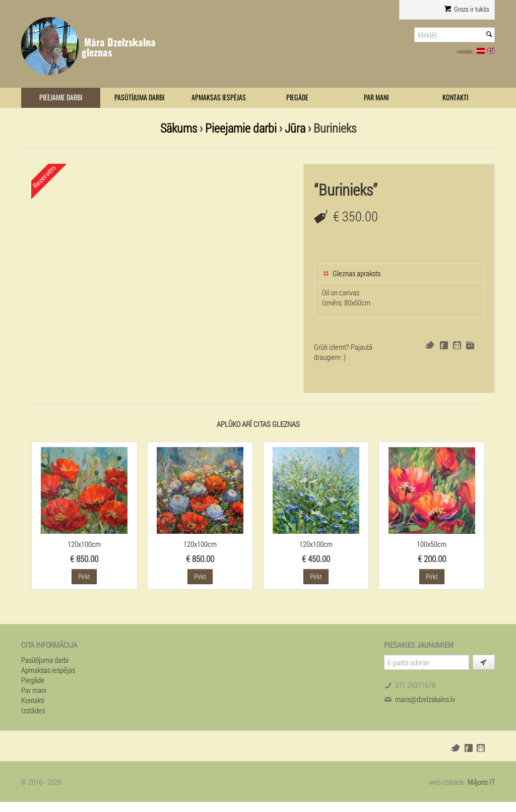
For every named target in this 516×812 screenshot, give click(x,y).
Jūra (295, 128)
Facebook (444, 345)
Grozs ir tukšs (467, 9)
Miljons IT (481, 782)
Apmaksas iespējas (219, 98)
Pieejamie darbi (61, 98)
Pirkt (84, 576)
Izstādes (33, 710)
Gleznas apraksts (351, 273)
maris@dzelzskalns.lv (425, 699)
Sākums (179, 128)
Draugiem (457, 345)
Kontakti (455, 98)
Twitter (430, 345)
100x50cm (432, 544)
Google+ (470, 345)
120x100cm (84, 544)
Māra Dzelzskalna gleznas (119, 47)
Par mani (376, 98)
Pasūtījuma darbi (139, 98)
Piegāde (297, 98)
